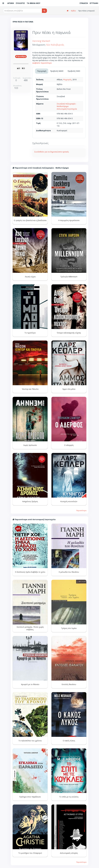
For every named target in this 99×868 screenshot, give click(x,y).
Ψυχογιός (67, 80)
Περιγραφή (42, 71)
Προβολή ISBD (74, 71)
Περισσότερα (81, 510)
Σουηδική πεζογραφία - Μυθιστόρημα (67, 105)
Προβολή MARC (57, 71)
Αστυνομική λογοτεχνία (67, 109)
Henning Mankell (41, 41)
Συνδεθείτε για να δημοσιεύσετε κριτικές (52, 152)
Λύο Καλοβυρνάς (55, 45)
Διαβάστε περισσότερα (42, 63)
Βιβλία (73, 11)
